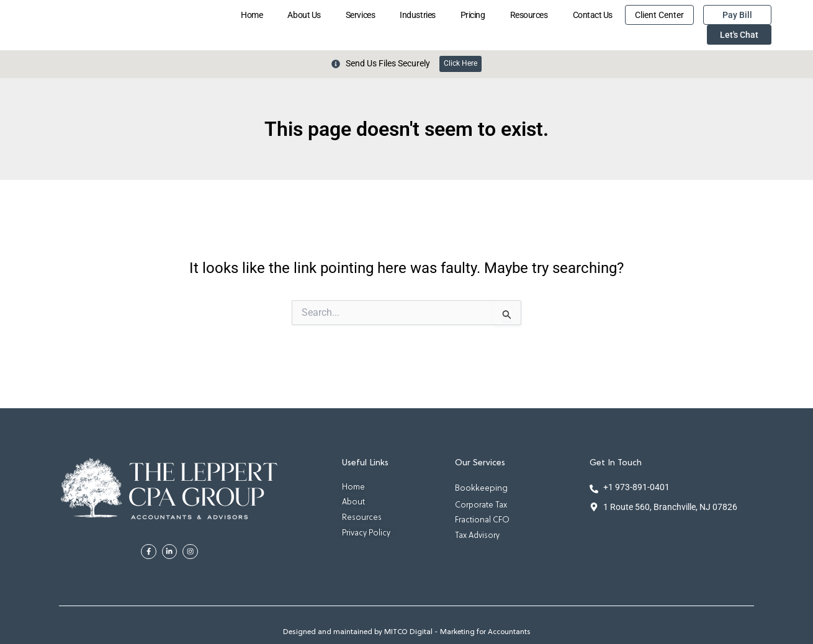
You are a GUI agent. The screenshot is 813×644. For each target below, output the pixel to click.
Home (252, 15)
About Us (304, 15)
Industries (418, 15)
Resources (529, 15)
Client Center (659, 15)
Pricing (473, 15)
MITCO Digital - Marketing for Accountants (457, 632)
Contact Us (593, 15)
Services (360, 15)
